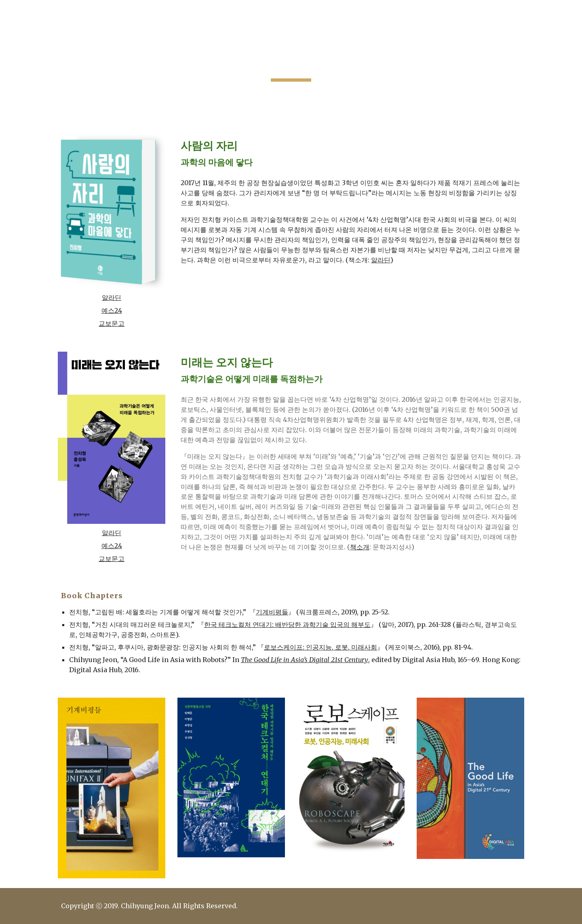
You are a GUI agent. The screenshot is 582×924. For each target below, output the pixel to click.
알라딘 (112, 297)
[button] (572, 11)
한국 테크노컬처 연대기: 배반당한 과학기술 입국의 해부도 (287, 624)
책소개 (360, 547)
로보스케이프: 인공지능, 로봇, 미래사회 (321, 647)
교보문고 (112, 323)
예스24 (112, 310)
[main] (291, 63)
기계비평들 (272, 612)
